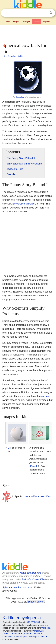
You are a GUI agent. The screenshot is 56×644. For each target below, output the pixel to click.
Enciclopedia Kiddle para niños (31, 637)
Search (51, 13)
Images (16, 22)
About (26, 634)
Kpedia (37, 22)
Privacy (36, 634)
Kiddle (5, 634)
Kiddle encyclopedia (30, 573)
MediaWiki (39, 631)
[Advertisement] (28, 33)
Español (46, 22)
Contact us (8, 637)
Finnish (34, 466)
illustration (20, 97)
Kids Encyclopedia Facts (14, 56)
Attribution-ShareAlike (33, 579)
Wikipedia (46, 628)
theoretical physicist (25, 204)
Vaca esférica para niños (38, 496)
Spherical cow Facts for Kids (17, 587)
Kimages (26, 22)
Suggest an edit (36, 602)
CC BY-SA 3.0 (34, 622)
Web (8, 22)
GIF (9, 448)
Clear (45, 13)
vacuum (45, 396)
